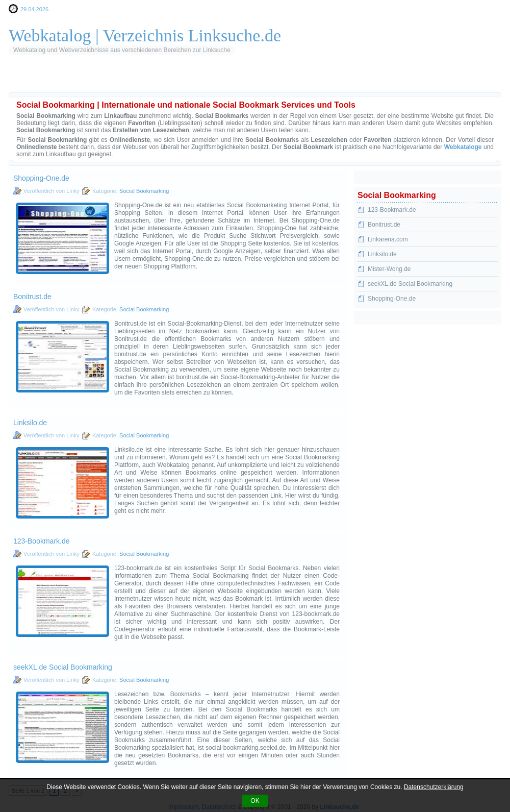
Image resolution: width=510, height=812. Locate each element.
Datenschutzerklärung (434, 787)
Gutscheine (342, 79)
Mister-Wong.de (389, 269)
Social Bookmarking (144, 191)
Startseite (39, 79)
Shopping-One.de (41, 178)
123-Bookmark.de (42, 541)
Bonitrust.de (32, 297)
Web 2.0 (239, 79)
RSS (139, 79)
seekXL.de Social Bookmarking (63, 667)
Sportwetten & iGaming (410, 79)
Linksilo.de (30, 423)
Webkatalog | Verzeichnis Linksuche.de (145, 35)
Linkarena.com (388, 239)
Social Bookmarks (187, 79)
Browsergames (287, 79)
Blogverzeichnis (95, 79)
